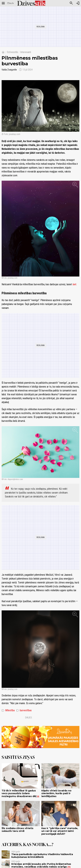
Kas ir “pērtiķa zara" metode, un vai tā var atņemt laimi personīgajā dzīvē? (60, 831)
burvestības (24, 710)
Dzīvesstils (12, 52)
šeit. (75, 284)
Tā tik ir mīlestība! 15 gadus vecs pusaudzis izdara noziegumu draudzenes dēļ (19, 793)
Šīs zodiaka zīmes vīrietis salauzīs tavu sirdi (18, 830)
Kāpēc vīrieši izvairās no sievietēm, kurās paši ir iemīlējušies (56, 793)
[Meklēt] (71, 3)
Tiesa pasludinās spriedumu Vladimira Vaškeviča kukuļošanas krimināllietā (42, 856)
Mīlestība (8, 710)
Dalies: (29, 718)
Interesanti (26, 52)
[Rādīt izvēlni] (3, 3)
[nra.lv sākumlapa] (11, 3)
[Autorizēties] (78, 3)
